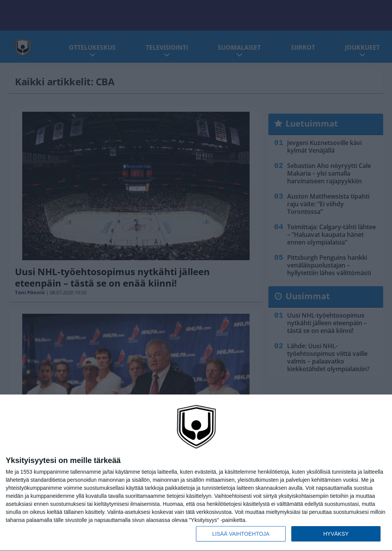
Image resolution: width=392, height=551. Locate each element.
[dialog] (196, 473)
